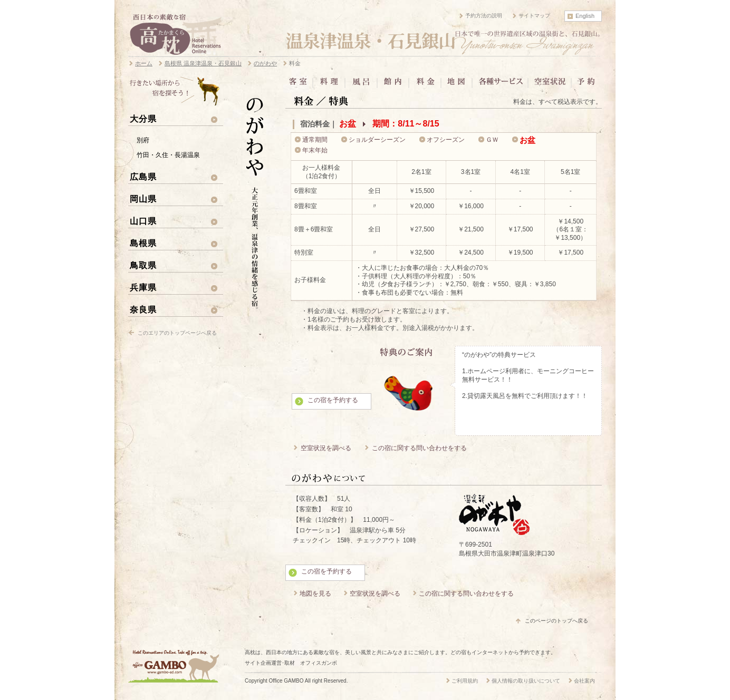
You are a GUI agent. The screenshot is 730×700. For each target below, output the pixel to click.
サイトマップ (534, 16)
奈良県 (143, 309)
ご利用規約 (465, 681)
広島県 (143, 177)
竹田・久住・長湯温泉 (168, 155)
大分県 (143, 119)
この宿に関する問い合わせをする (419, 448)
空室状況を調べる (326, 448)
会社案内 (584, 681)
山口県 (143, 221)
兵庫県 (143, 287)
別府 (143, 140)
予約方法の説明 (484, 16)
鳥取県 (143, 265)
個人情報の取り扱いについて (526, 681)
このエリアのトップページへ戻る (177, 333)
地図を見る (315, 594)
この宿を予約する (333, 400)
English (585, 16)
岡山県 (143, 199)
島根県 (143, 243)
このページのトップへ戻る (556, 621)
